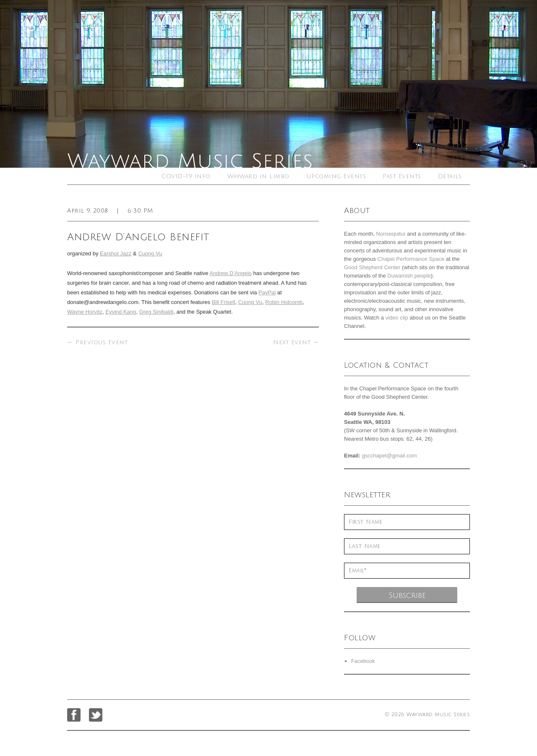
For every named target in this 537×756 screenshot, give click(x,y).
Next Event (296, 342)
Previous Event (97, 342)
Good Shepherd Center (372, 267)
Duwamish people (409, 276)
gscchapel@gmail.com (390, 456)
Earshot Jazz (116, 253)
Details (450, 176)
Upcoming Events (336, 176)
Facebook (363, 661)
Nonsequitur (391, 234)
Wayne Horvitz (85, 312)
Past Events (402, 176)
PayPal (267, 292)
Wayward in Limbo (258, 176)
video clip (396, 318)
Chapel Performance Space (411, 259)
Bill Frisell (224, 302)
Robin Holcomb (284, 302)
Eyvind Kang (121, 312)
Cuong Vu (150, 253)
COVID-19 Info (186, 176)
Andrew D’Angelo (230, 273)
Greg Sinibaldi (156, 312)
